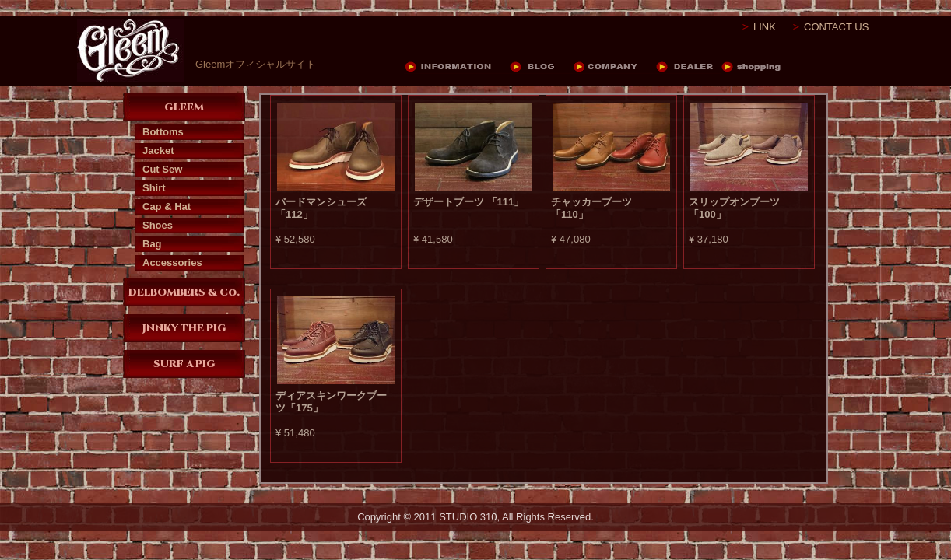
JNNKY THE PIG (184, 328)
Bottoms (163, 132)
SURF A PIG (184, 364)
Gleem (130, 51)
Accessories (172, 262)
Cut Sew (162, 169)
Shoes (158, 225)
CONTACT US (836, 27)
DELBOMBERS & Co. (184, 292)
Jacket (158, 150)
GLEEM (184, 107)
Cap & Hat (167, 206)
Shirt (154, 188)
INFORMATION (457, 67)
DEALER (688, 67)
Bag (152, 244)
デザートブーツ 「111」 (468, 202)
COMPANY (615, 67)
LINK (765, 27)
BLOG (542, 67)
